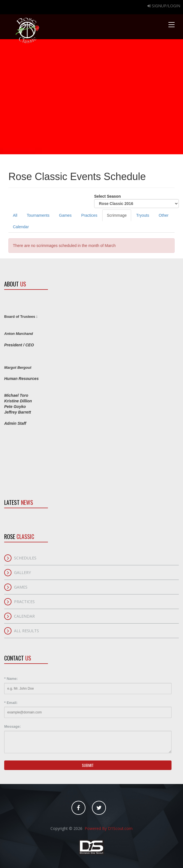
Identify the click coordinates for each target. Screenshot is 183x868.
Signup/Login (164, 6)
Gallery (22, 572)
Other (164, 215)
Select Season (136, 201)
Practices (89, 215)
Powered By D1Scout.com (108, 828)
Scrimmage (117, 215)
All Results (26, 631)
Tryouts (143, 215)
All (15, 215)
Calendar (21, 227)
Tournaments (38, 215)
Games (65, 215)
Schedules (25, 558)
